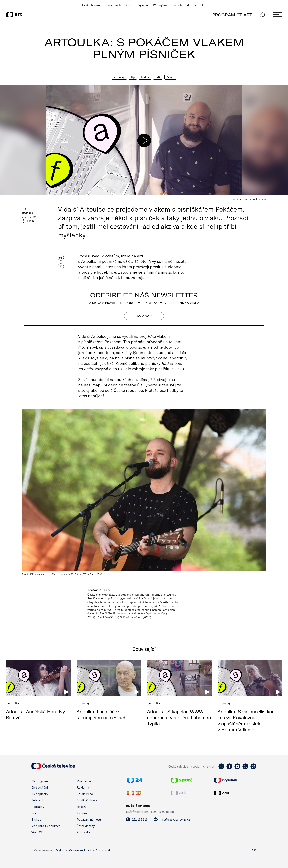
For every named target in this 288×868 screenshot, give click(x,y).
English (60, 850)
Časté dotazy (86, 826)
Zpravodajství (114, 5)
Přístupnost (103, 850)
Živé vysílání (40, 787)
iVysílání (143, 5)
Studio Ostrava (87, 800)
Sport (130, 5)
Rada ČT (82, 807)
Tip (133, 77)
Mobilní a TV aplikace (46, 826)
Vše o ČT (200, 5)
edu (188, 5)
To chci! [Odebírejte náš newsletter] (144, 316)
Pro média (84, 781)
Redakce (27, 213)
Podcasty (38, 807)
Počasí (36, 813)
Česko (170, 77)
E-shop (36, 819)
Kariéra (82, 813)
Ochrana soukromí (80, 850)
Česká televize (91, 5)
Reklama (83, 787)
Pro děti (177, 5)
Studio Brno (85, 794)
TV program (160, 5)
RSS (254, 850)
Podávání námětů (89, 819)
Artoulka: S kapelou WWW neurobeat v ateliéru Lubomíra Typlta (179, 718)
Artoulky (119, 77)
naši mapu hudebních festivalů (112, 385)
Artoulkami (91, 261)
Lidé (158, 77)
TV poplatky (40, 794)
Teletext (37, 800)
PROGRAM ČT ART (232, 15)
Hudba (145, 77)
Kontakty (83, 832)
